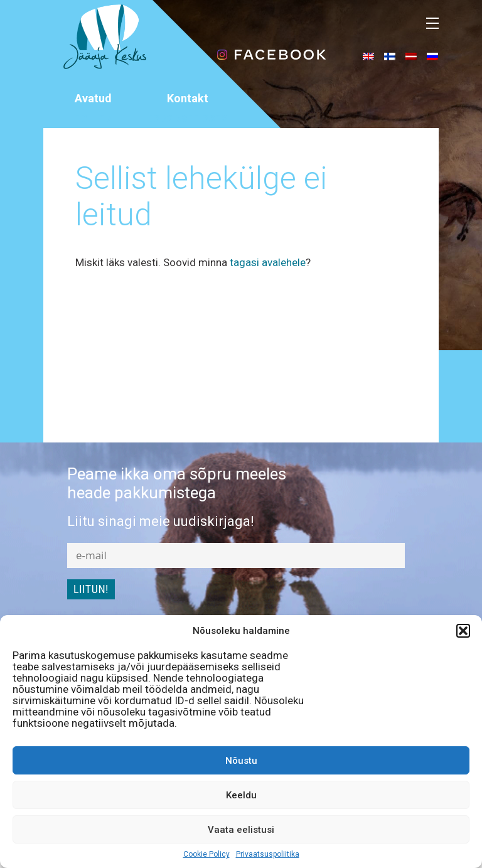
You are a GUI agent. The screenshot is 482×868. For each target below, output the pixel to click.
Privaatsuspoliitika (268, 854)
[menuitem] (368, 56)
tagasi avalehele (268, 262)
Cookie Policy (206, 854)
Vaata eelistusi (241, 830)
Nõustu (241, 761)
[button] (463, 631)
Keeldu (241, 795)
